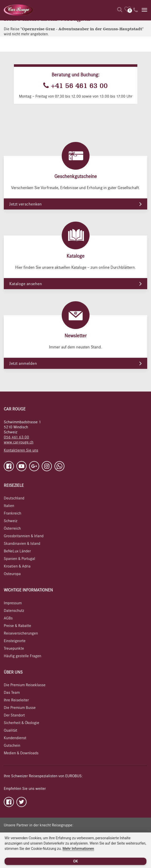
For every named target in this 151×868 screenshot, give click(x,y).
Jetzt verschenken (26, 204)
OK (75, 861)
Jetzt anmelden (23, 364)
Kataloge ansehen (26, 284)
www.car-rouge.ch (19, 442)
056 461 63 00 (16, 437)
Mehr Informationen (78, 849)
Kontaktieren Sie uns (21, 450)
